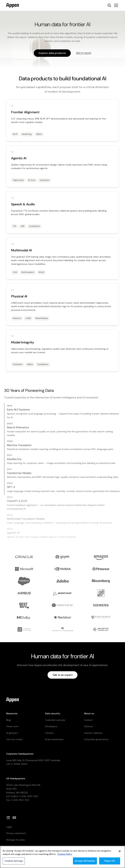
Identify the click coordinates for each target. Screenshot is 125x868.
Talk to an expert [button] (62, 675)
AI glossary (12, 733)
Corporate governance (96, 739)
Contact (88, 720)
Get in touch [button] (84, 53)
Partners (89, 726)
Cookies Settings (14, 863)
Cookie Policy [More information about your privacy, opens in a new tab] (65, 856)
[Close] (120, 853)
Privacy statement (16, 833)
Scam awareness (54, 739)
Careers (49, 733)
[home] (13, 5)
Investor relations (93, 733)
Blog (8, 720)
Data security (53, 713)
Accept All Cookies (85, 863)
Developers (51, 726)
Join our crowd (14, 739)
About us (89, 713)
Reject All (110, 863)
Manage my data (15, 840)
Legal (9, 827)
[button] (115, 5)
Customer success (55, 720)
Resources (12, 713)
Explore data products (52, 53)
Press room (12, 726)
